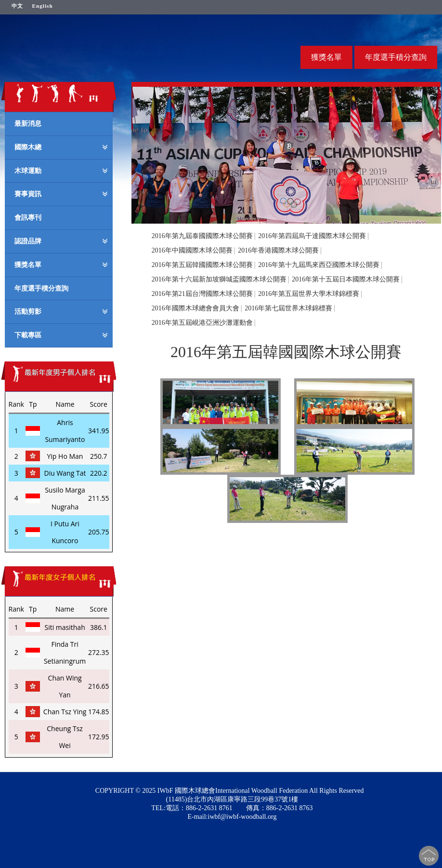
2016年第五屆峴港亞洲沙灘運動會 (202, 323)
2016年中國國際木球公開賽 (192, 250)
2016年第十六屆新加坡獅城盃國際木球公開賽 (219, 279)
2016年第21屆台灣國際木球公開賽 (202, 294)
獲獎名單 (326, 57)
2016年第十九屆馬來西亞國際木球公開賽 (319, 265)
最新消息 (28, 123)
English (43, 6)
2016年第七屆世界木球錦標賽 (288, 308)
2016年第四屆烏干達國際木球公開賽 (312, 236)
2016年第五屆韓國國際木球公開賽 (202, 265)
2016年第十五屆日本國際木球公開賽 (346, 279)
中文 (17, 6)
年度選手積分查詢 (396, 57)
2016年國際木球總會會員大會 (195, 308)
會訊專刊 (28, 217)
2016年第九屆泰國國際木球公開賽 (202, 236)
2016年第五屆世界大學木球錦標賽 (309, 294)
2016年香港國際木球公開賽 (278, 250)
